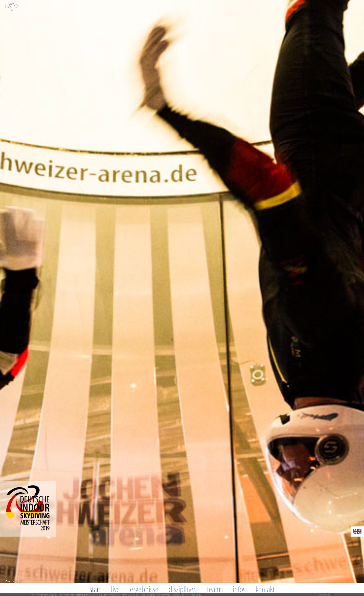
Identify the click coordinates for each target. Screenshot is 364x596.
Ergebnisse (144, 589)
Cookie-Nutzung (189, 594)
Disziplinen (183, 589)
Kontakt (265, 589)
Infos (239, 589)
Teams (215, 589)
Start (95, 589)
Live (115, 589)
